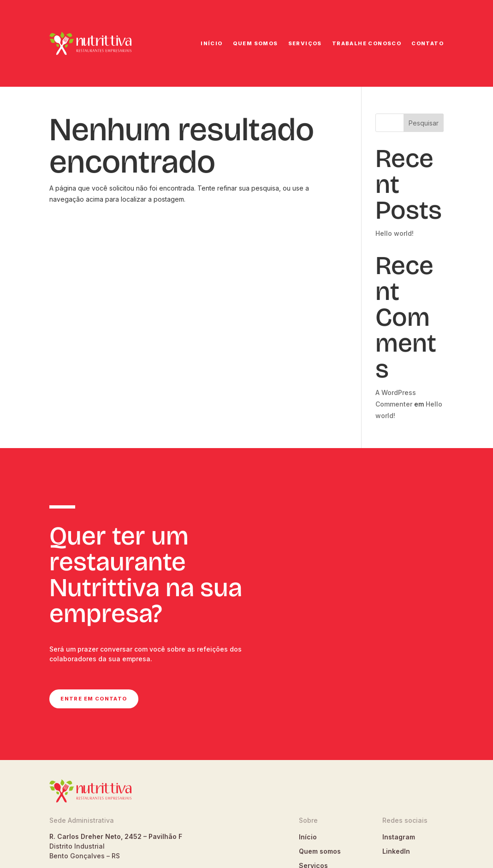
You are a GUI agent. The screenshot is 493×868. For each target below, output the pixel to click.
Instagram (399, 837)
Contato (428, 43)
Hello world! (395, 233)
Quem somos (255, 43)
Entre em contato (94, 699)
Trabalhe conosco (367, 43)
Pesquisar (424, 123)
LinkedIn (396, 851)
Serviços (305, 43)
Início (211, 43)
